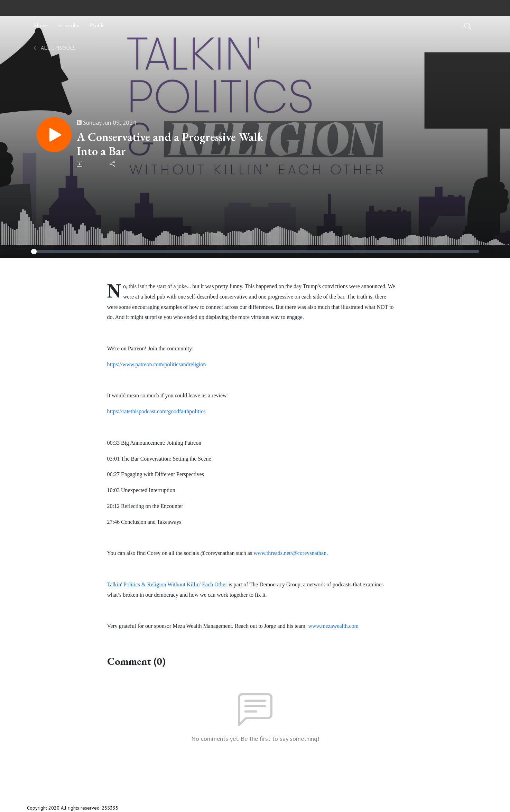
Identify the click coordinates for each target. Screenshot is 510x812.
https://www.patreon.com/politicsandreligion (157, 364)
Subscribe (69, 25)
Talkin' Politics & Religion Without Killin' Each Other (167, 584)
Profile (97, 25)
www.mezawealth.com (333, 626)
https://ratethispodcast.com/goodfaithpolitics (156, 411)
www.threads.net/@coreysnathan (290, 553)
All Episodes (54, 48)
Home (41, 25)
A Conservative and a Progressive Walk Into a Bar (171, 144)
